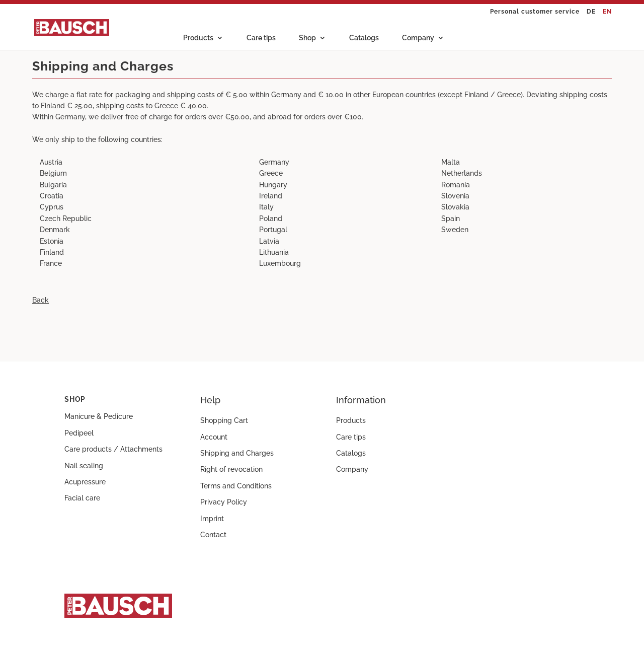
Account (214, 437)
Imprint (212, 519)
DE (591, 12)
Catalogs (364, 38)
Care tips (261, 38)
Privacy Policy (224, 502)
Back (41, 300)
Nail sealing (84, 466)
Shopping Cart (224, 420)
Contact (213, 535)
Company (418, 38)
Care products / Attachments (113, 449)
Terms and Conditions (236, 486)
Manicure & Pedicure (99, 416)
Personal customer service (535, 12)
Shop (307, 38)
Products (198, 38)
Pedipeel (79, 433)
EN (607, 12)
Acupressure (85, 482)
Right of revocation (231, 469)
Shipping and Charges (237, 453)
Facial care (82, 498)
